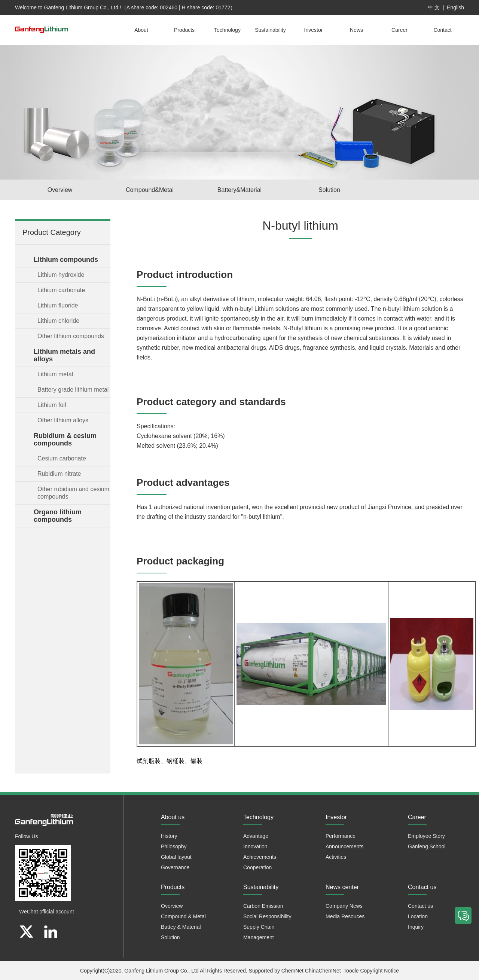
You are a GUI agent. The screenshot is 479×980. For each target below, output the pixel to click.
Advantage (256, 836)
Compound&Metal (150, 190)
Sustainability (270, 30)
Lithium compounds (66, 260)
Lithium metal (55, 374)
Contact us (420, 906)
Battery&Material (239, 190)
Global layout (176, 857)
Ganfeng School (427, 846)
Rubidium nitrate (59, 474)
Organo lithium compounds (58, 516)
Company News (344, 906)
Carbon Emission (263, 906)
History (169, 836)
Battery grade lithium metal (73, 390)
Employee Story (426, 836)
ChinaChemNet (323, 971)
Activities (336, 857)
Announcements (344, 846)
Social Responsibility (267, 916)
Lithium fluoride (58, 305)
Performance (341, 836)
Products (184, 30)
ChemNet (292, 971)
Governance (175, 867)
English (455, 7)
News (356, 30)
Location (418, 916)
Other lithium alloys (63, 420)
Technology (227, 30)
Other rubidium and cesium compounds (73, 493)
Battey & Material (181, 927)
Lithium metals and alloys (64, 355)
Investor (314, 30)
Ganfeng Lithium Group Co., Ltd (161, 971)
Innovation (255, 846)
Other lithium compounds (71, 336)
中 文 (434, 7)
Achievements (260, 857)
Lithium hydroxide (61, 275)
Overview (60, 190)
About (141, 30)
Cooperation (257, 867)
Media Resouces (345, 916)
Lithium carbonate (61, 290)
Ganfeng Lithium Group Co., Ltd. (82, 7)
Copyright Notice (379, 971)
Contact (442, 30)
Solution (329, 190)
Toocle (351, 971)
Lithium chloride (58, 321)
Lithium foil (52, 405)
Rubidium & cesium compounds (65, 440)
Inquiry (416, 927)
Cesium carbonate (62, 458)
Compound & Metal (183, 916)
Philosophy (174, 846)
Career (399, 30)
